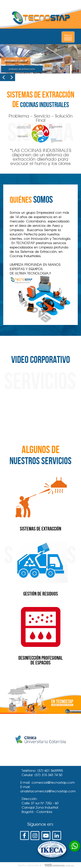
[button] (4, 77)
